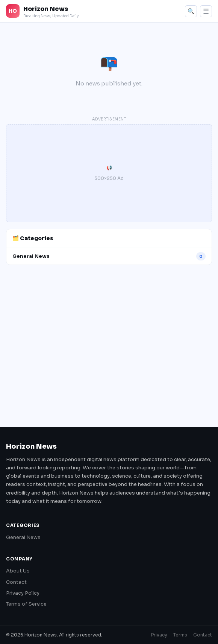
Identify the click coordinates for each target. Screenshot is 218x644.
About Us (18, 571)
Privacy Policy (23, 593)
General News (23, 537)
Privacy (159, 635)
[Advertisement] (109, 343)
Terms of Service (26, 604)
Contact (16, 582)
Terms (180, 635)
